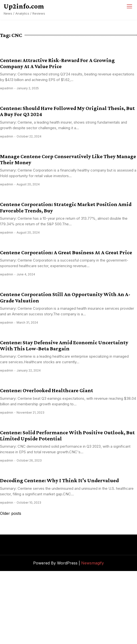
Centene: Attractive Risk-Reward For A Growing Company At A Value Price (57, 63)
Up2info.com (24, 6)
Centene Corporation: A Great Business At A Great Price (66, 252)
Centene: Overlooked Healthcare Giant (47, 390)
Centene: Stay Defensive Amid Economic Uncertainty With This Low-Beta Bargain (64, 345)
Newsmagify (93, 563)
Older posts (11, 513)
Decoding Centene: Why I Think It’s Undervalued (59, 480)
